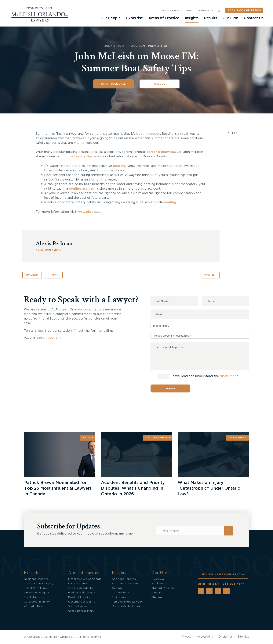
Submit (171, 389)
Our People (111, 18)
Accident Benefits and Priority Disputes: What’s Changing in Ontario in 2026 (133, 488)
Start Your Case (113, 84)
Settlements (160, 584)
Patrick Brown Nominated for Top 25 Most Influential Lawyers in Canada (58, 488)
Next (53, 275)
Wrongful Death (35, 606)
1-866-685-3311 (171, 11)
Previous (32, 275)
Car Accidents (78, 584)
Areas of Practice (164, 18)
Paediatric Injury (35, 597)
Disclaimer (225, 637)
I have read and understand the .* (198, 376)
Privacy (187, 637)
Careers (157, 593)
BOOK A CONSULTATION (244, 11)
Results (211, 18)
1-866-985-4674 (232, 584)
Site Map (243, 637)
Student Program (163, 588)
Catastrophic (237, 438)
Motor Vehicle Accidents (85, 579)
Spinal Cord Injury (36, 588)
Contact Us (254, 18)
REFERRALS (205, 11)
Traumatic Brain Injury (39, 584)
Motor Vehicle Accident (128, 606)
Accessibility (205, 637)
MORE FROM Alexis (48, 250)
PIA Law (157, 597)
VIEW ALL (210, 275)
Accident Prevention (150, 46)
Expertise (134, 18)
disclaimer (228, 376)
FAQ (189, 11)
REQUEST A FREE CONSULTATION (223, 574)
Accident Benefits (157, 438)
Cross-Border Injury (81, 611)
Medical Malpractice (82, 593)
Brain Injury (119, 597)
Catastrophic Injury (37, 602)
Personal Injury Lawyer (127, 602)
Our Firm (230, 18)
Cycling (117, 588)
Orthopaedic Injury (36, 593)
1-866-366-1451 (49, 338)
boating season (148, 134)
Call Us (160, 84)
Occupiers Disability (82, 602)
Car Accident (121, 593)
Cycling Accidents (80, 588)
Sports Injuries (78, 606)
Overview (158, 579)
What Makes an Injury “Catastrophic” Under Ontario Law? (209, 488)
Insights (192, 18)
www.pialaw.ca (89, 212)
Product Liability (79, 597)
